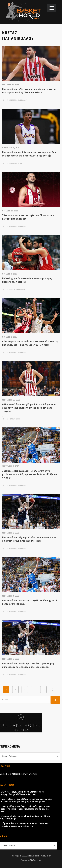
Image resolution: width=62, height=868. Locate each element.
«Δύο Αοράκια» (14, 419)
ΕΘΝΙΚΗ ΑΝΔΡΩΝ (15, 163)
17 (43, 689)
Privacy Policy (45, 856)
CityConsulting (36, 860)
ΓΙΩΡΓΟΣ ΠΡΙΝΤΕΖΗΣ (16, 289)
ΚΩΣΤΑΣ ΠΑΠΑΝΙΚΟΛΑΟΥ (17, 100)
